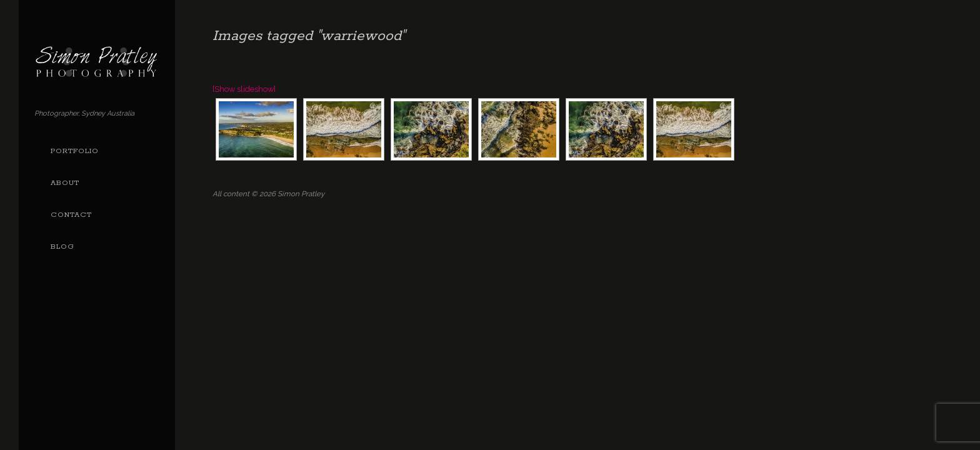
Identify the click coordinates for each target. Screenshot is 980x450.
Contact (71, 215)
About (65, 183)
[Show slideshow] (244, 89)
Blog (62, 247)
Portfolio (75, 151)
